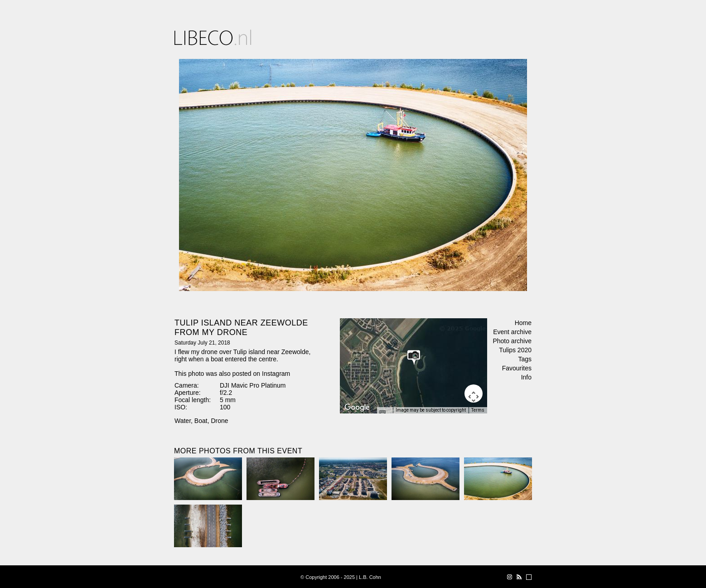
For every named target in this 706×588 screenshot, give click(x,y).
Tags (525, 359)
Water (183, 421)
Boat (201, 421)
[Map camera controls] (474, 394)
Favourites (517, 368)
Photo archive (512, 341)
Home (523, 323)
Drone (219, 421)
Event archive (512, 332)
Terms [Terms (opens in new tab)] (478, 410)
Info (526, 377)
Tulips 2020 (515, 350)
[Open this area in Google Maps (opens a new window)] (357, 408)
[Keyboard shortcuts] (385, 413)
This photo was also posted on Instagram (232, 374)
